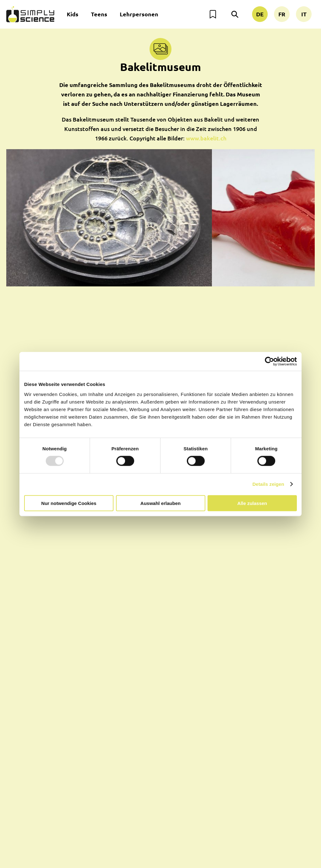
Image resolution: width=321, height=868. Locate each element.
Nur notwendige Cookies (69, 503)
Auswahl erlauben (160, 503)
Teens (99, 14)
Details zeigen (268, 484)
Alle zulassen (252, 503)
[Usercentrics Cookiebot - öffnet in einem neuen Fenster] (269, 361)
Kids (73, 14)
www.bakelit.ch (206, 138)
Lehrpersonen (139, 14)
